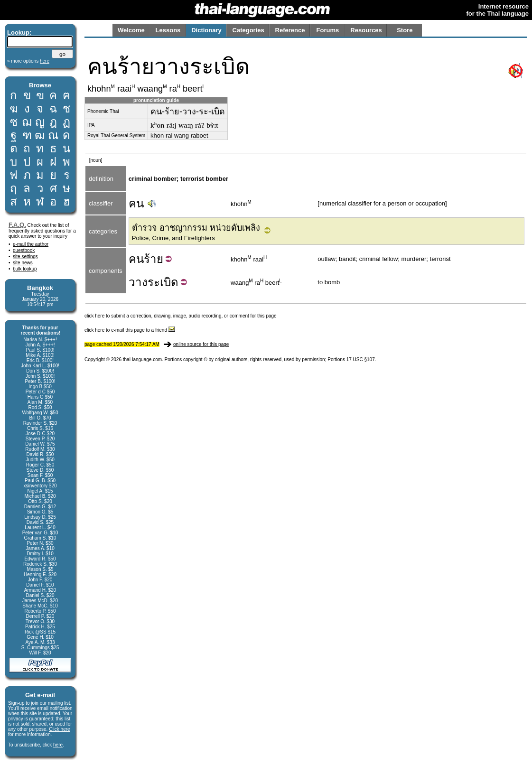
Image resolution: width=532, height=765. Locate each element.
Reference (290, 30)
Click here (59, 729)
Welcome (131, 30)
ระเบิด (163, 282)
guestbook (24, 250)
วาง (138, 282)
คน (136, 203)
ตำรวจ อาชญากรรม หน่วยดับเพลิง (196, 228)
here (58, 745)
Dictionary (206, 30)
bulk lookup (25, 269)
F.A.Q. (17, 225)
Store (405, 30)
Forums (328, 30)
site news (23, 263)
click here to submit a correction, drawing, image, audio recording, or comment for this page (181, 316)
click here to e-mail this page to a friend (130, 330)
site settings (25, 257)
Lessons (168, 30)
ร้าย (154, 259)
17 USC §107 (361, 359)
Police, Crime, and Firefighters (173, 238)
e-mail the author (31, 244)
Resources (366, 30)
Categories (248, 30)
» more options (28, 61)
